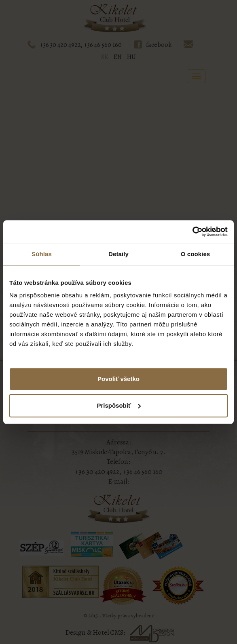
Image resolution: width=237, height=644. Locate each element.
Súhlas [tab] (42, 254)
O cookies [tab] (196, 254)
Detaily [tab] (118, 254)
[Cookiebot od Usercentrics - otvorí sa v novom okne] (192, 232)
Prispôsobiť (119, 405)
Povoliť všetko (118, 379)
